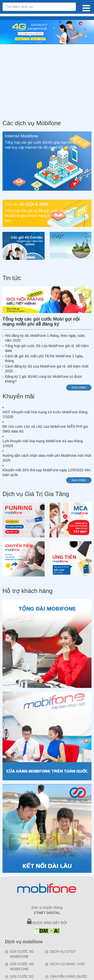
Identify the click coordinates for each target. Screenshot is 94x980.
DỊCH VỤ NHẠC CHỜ (67, 964)
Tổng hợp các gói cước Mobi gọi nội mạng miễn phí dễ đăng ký (41, 322)
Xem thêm (79, 387)
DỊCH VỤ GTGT (63, 952)
